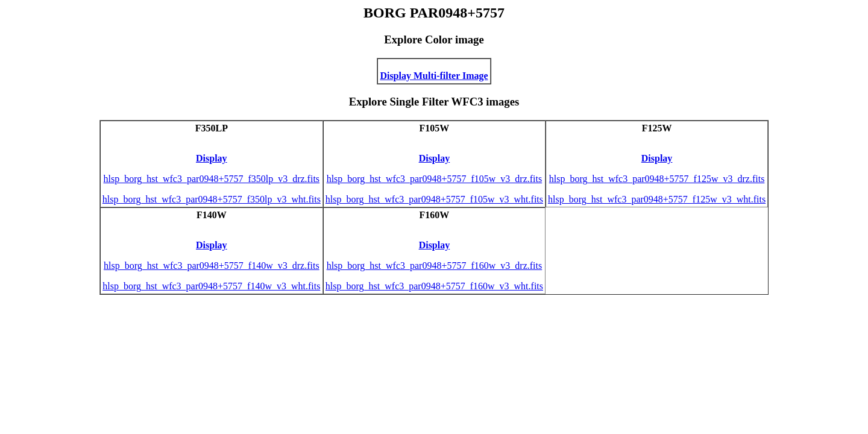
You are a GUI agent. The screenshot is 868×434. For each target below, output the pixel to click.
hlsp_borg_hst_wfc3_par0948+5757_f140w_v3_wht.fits (211, 286)
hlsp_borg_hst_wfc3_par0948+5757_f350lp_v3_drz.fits (212, 179)
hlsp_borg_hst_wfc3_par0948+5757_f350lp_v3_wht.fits (212, 199)
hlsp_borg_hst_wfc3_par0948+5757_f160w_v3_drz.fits (435, 266)
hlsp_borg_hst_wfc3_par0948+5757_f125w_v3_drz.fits (657, 179)
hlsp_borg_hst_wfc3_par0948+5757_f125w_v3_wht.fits (657, 199)
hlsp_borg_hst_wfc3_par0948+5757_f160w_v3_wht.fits (434, 286)
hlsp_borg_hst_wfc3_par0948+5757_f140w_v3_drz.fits (212, 266)
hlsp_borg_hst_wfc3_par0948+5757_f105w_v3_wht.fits (434, 199)
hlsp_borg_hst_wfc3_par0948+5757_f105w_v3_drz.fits (435, 179)
